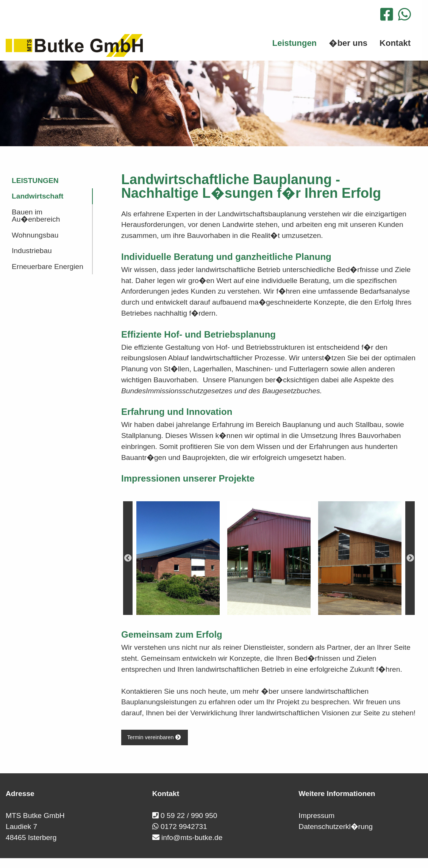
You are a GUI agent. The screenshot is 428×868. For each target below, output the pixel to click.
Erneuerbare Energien (48, 267)
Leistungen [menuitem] (294, 43)
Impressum (316, 816)
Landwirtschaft (37, 196)
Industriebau (32, 251)
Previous (128, 558)
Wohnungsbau (35, 235)
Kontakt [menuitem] (395, 43)
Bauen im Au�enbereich (36, 216)
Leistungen (35, 181)
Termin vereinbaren (154, 737)
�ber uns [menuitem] (348, 43)
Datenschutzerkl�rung (336, 827)
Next (410, 558)
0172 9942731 (184, 827)
